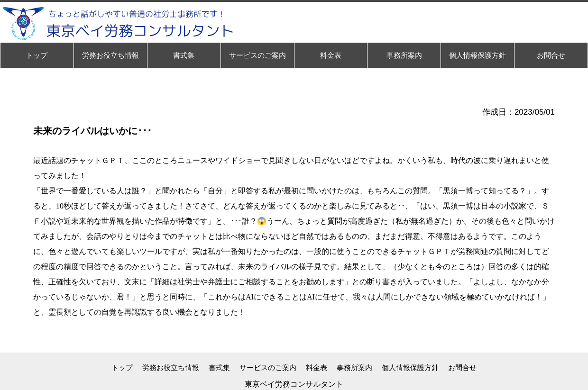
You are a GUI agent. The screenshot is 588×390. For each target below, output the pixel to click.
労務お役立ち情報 (171, 367)
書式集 (219, 367)
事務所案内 (354, 367)
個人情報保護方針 (410, 367)
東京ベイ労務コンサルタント (294, 384)
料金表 (317, 367)
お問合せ (462, 367)
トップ (122, 367)
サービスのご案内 (268, 367)
